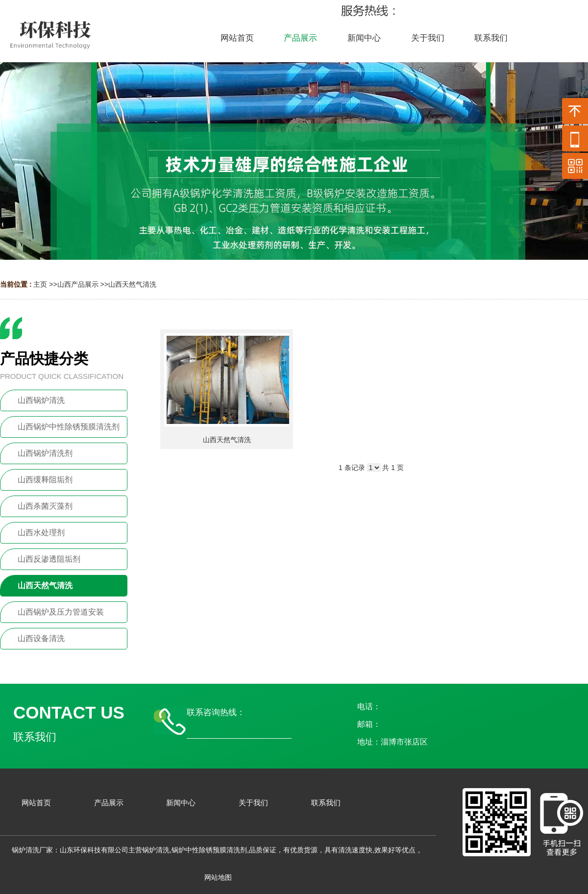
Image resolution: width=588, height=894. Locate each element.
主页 (40, 284)
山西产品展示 (78, 284)
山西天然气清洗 (132, 284)
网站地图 (218, 877)
